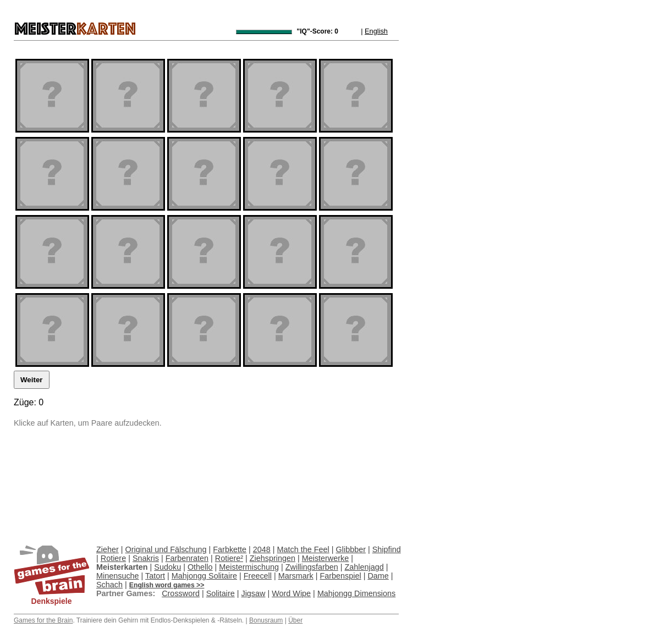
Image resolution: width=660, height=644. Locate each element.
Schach (109, 585)
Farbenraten (187, 558)
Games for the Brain (43, 620)
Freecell (258, 576)
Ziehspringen (273, 558)
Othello (200, 567)
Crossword (181, 593)
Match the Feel (303, 549)
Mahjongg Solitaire (204, 576)
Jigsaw (253, 593)
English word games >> (167, 585)
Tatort (155, 576)
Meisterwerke (326, 558)
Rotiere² (229, 558)
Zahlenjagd (364, 567)
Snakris (146, 558)
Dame (378, 576)
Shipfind (387, 549)
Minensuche (118, 576)
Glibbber (351, 549)
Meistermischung (249, 567)
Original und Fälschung (166, 549)
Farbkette (230, 549)
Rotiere (113, 558)
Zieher (108, 549)
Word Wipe (291, 593)
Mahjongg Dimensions (356, 593)
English (376, 31)
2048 (262, 549)
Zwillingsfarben (312, 567)
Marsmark (296, 576)
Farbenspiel (340, 576)
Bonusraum (266, 620)
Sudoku (167, 567)
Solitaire (221, 593)
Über (295, 620)
